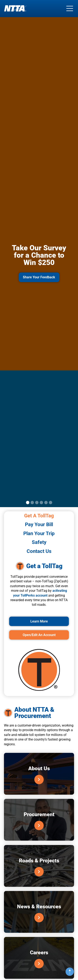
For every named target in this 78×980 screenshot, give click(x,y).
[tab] (39, 516)
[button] (28, 503)
